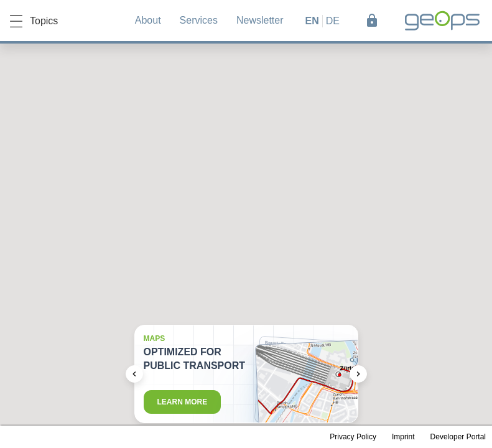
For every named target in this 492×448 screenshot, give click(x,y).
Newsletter (260, 20)
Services (199, 20)
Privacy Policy (353, 437)
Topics (34, 21)
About (148, 20)
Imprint (403, 437)
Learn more (183, 402)
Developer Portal (458, 437)
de (333, 21)
